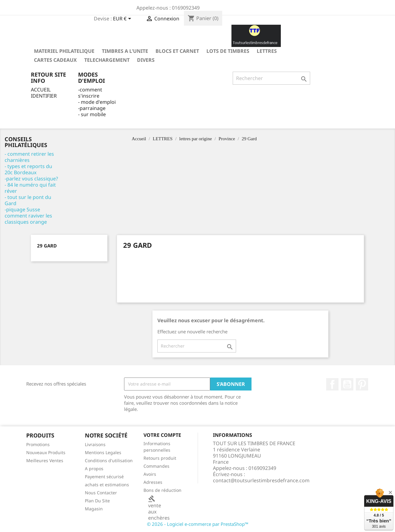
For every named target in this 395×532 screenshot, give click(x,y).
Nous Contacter (101, 493)
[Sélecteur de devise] (123, 19)
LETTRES (267, 51)
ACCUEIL (41, 90)
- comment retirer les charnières (29, 157)
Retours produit (160, 458)
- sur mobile (92, 114)
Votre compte (162, 435)
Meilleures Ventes (45, 460)
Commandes (156, 466)
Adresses (153, 482)
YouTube (347, 384)
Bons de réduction (162, 490)
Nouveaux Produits (46, 452)
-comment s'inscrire (90, 93)
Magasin (94, 509)
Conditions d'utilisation (109, 460)
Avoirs (150, 474)
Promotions (38, 444)
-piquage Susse (22, 209)
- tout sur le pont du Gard (28, 200)
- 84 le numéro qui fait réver (30, 188)
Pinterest (362, 384)
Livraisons (95, 444)
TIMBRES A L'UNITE (125, 51)
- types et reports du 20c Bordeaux (28, 169)
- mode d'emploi (97, 102)
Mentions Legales (103, 452)
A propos (94, 469)
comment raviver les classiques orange (28, 219)
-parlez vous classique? (31, 179)
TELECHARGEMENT (107, 60)
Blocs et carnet (177, 51)
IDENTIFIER (44, 96)
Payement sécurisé (104, 477)
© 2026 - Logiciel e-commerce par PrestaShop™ (198, 524)
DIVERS (146, 60)
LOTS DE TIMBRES (228, 51)
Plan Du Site (97, 501)
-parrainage (92, 108)
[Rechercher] (271, 78)
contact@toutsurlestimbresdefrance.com (261, 480)
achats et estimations (107, 485)
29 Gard (47, 246)
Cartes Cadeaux (55, 60)
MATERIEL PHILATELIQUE (64, 51)
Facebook (332, 384)
